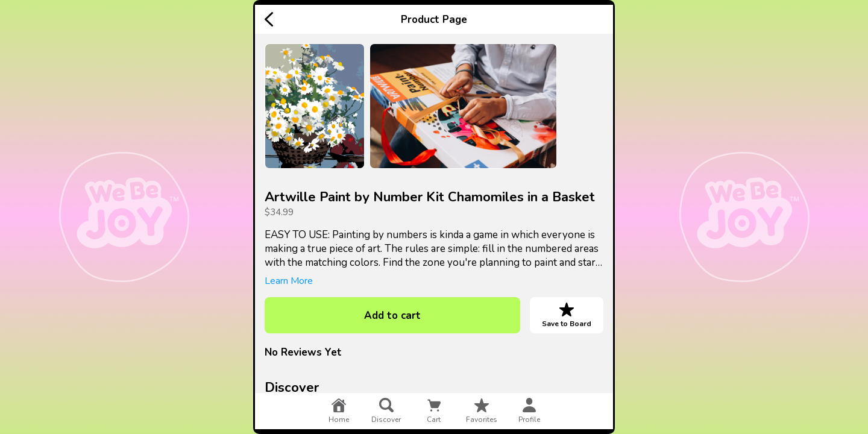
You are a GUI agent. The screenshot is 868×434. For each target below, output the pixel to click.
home (339, 411)
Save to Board (567, 315)
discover (386, 411)
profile (529, 411)
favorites (482, 411)
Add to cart (392, 316)
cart (434, 411)
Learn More (289, 281)
